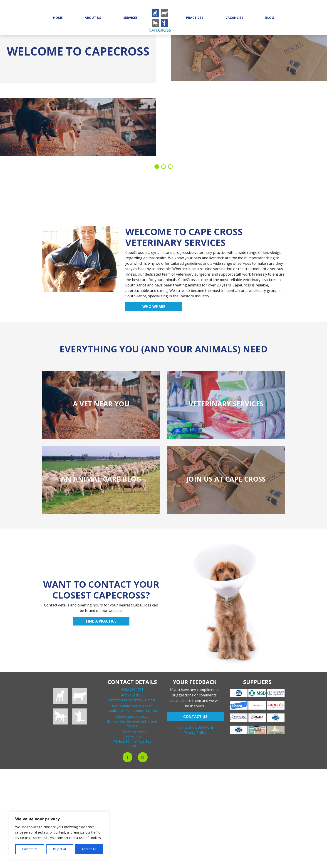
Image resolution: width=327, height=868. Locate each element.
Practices (195, 18)
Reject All (60, 849)
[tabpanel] (163, 93)
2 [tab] (163, 167)
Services (130, 18)
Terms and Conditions (195, 727)
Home (58, 18)
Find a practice (101, 621)
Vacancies (234, 18)
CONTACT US (195, 717)
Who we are (154, 307)
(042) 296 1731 (132, 689)
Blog (270, 18)
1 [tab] (157, 167)
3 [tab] (170, 167)
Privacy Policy (195, 733)
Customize (30, 849)
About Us (93, 18)
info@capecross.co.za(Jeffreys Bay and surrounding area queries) (132, 721)
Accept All (89, 849)
